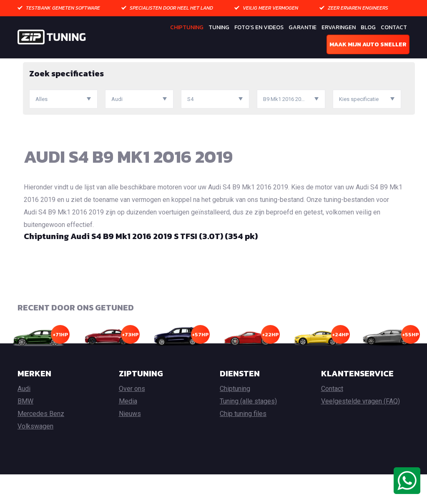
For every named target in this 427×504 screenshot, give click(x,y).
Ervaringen (339, 27)
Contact (394, 27)
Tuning (219, 27)
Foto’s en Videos (259, 27)
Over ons (132, 418)
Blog (368, 27)
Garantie (303, 27)
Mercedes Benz (41, 443)
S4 (102, 64)
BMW (25, 431)
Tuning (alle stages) (248, 431)
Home (25, 64)
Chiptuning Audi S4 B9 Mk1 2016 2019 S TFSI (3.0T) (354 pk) (141, 265)
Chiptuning (187, 27)
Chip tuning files (243, 443)
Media (128, 431)
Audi (86, 64)
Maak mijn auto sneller (368, 44)
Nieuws (130, 443)
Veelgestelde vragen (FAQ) (360, 431)
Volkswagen (35, 456)
